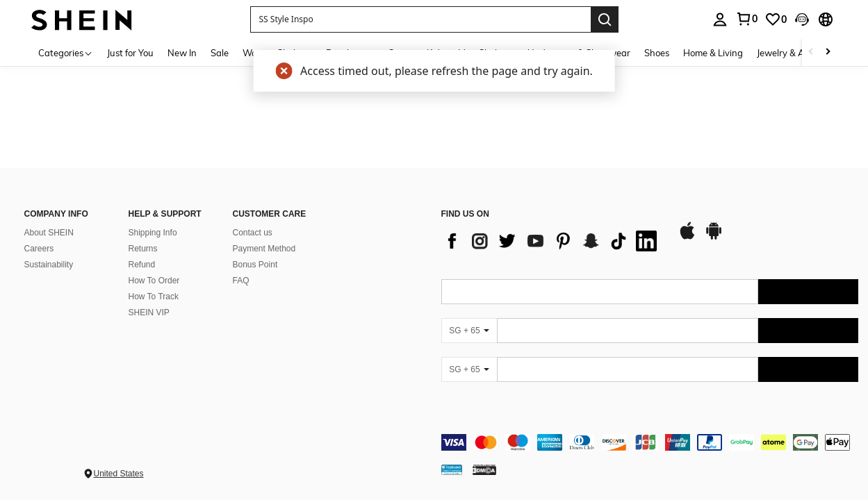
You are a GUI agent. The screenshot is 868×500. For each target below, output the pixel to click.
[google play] (714, 237)
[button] (420, 19)
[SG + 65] (469, 331)
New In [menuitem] (182, 53)
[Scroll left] (811, 52)
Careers (39, 249)
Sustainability (49, 265)
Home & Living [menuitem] (713, 53)
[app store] (687, 237)
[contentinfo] (650, 442)
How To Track (154, 297)
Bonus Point (255, 265)
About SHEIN (49, 233)
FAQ (241, 281)
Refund (142, 265)
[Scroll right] (828, 52)
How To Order (154, 281)
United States (119, 474)
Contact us (253, 233)
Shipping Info (153, 233)
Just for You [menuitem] (130, 53)
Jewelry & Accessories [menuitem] (801, 53)
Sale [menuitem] (220, 53)
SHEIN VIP (149, 312)
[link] (776, 19)
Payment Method (264, 249)
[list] (552, 241)
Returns (143, 249)
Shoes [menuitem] (657, 53)
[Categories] (66, 52)
